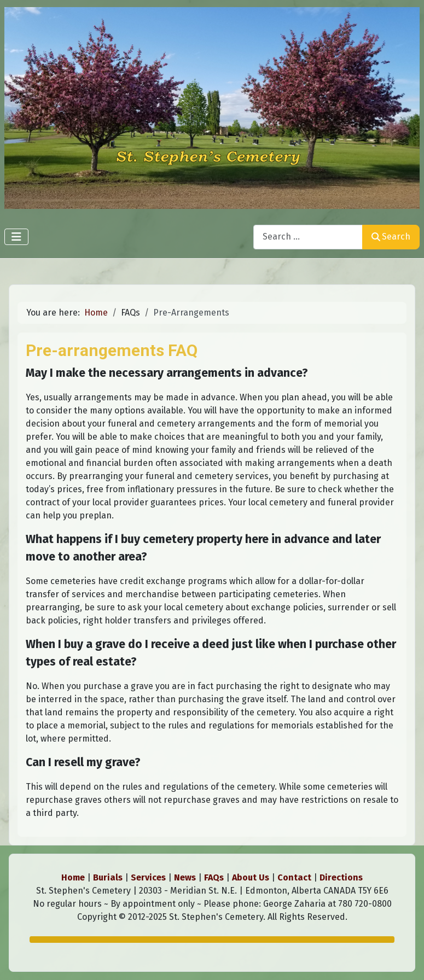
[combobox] (308, 237)
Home (73, 877)
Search (391, 237)
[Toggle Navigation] (16, 237)
